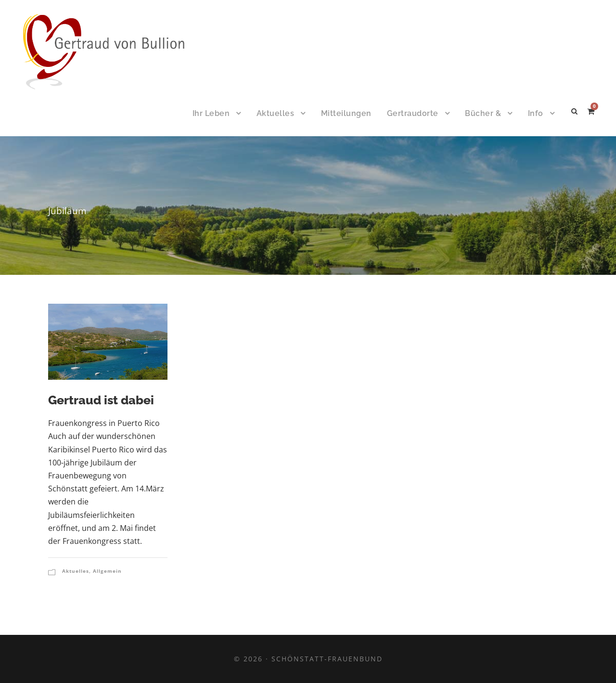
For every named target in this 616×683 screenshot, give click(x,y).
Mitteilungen (346, 113)
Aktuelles (276, 113)
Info (536, 113)
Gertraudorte (413, 113)
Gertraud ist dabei (101, 400)
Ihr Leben (211, 113)
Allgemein (107, 571)
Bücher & (483, 113)
